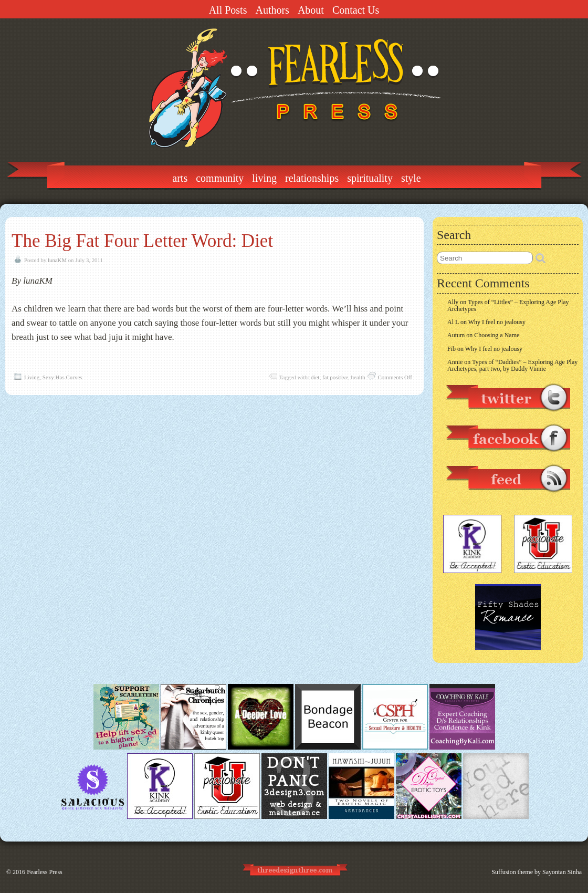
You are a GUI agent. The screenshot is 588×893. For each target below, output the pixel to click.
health (358, 377)
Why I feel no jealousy (497, 322)
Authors (272, 10)
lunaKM (57, 260)
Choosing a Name (497, 335)
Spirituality (370, 178)
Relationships (312, 178)
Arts (180, 178)
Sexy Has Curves (62, 377)
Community (220, 178)
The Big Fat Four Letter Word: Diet (142, 241)
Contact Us (356, 10)
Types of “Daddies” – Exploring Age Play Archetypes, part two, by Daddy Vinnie (512, 365)
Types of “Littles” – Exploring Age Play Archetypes (508, 305)
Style (411, 178)
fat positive (335, 377)
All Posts (228, 10)
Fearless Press (45, 872)
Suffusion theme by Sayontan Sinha (537, 872)
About (311, 10)
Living (264, 178)
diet (315, 377)
